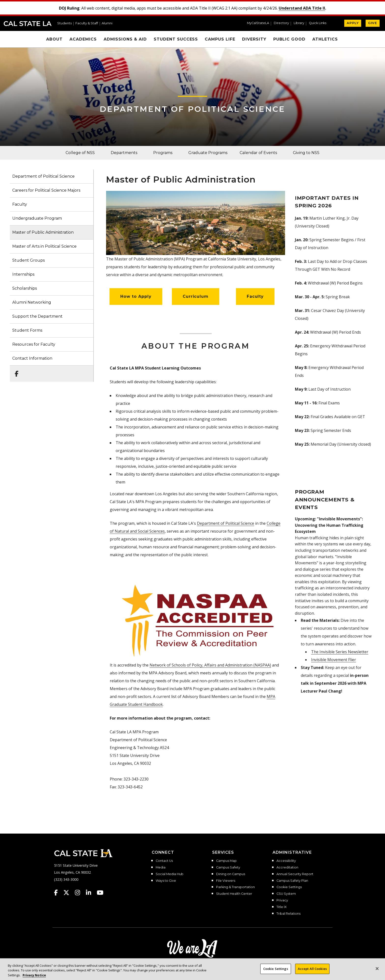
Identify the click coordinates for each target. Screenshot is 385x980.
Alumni (107, 23)
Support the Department (37, 316)
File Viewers (226, 881)
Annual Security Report (295, 874)
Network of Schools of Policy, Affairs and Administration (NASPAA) (210, 665)
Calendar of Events (258, 153)
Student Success (176, 39)
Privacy (282, 900)
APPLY (353, 23)
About (54, 39)
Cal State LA (28, 24)
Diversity (254, 39)
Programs (163, 153)
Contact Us (164, 861)
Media (161, 867)
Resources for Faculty (34, 344)
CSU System (286, 894)
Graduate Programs (208, 153)
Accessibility (286, 861)
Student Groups (28, 260)
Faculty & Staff (87, 23)
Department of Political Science (192, 109)
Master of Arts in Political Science (44, 246)
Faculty (20, 204)
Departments (124, 153)
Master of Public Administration (43, 232)
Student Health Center (234, 894)
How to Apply (136, 296)
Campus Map (226, 861)
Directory (281, 23)
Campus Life (220, 39)
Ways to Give (166, 881)
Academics (83, 39)
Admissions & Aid (125, 39)
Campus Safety (228, 867)
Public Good (289, 39)
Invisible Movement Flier (334, 660)
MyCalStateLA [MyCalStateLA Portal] (258, 23)
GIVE (373, 23)
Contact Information (32, 358)
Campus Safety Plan (292, 881)
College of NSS (80, 153)
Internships (23, 274)
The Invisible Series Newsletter (340, 652)
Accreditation (287, 867)
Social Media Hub (170, 874)
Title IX (282, 907)
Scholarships (25, 288)
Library (299, 23)
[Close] (377, 972)
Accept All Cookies (312, 972)
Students (64, 23)
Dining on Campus (231, 874)
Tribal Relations (289, 914)
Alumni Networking (32, 302)
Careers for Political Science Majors (46, 190)
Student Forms (27, 330)
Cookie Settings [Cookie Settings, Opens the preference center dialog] (276, 972)
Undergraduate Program (37, 218)
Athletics (325, 39)
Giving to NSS (306, 153)
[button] (320, 24)
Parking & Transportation (235, 887)
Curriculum (196, 296)
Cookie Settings (289, 887)
